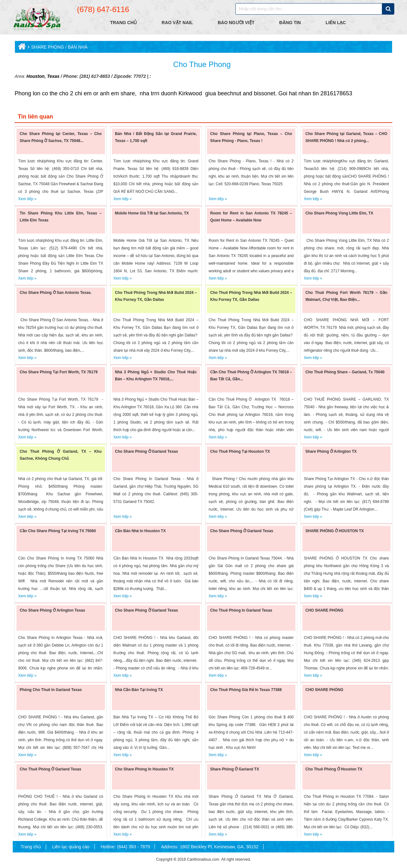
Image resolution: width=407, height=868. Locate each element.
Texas (53, 76)
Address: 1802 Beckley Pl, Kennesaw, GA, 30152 (210, 847)
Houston (35, 76)
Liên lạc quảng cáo (71, 847)
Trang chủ (31, 847)
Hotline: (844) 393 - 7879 (125, 847)
